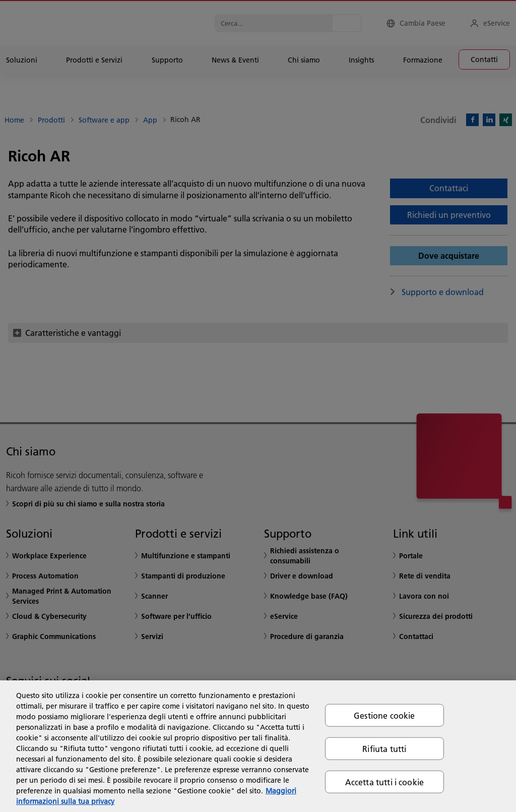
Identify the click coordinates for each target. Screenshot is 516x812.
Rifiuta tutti (384, 748)
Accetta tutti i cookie (385, 782)
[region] (258, 746)
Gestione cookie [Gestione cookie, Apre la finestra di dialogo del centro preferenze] (384, 715)
